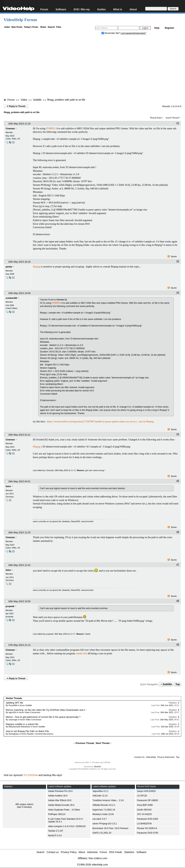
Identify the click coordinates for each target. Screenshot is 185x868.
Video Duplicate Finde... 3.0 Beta (64, 810)
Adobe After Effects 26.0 (60, 800)
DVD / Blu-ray (82, 9)
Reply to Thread (16, 106)
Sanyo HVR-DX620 (146, 791)
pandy (9, 267)
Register (169, 28)
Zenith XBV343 (144, 810)
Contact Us (139, 757)
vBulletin (97, 767)
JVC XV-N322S (144, 814)
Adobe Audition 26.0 (58, 796)
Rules (43, 27)
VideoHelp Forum (20, 20)
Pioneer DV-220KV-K (147, 828)
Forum (44, 9)
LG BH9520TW (144, 824)
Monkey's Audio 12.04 (103, 814)
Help (157, 28)
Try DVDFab (31, 775)
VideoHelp (151, 757)
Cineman (10, 129)
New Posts (17, 27)
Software (61, 9)
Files (59, 27)
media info (82, 653)
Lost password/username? (133, 33)
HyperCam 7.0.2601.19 (104, 810)
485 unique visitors (24, 804)
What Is (118, 9)
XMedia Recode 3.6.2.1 (104, 805)
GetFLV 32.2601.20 (102, 833)
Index (7, 27)
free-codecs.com (98, 858)
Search (51, 27)
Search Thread (172, 118)
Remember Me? (111, 33)
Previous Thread (85, 743)
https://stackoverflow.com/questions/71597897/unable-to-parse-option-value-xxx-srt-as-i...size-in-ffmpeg (100, 422)
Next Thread (103, 743)
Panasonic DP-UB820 (148, 800)
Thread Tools (156, 118)
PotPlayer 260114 (57, 814)
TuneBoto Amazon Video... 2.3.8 (108, 800)
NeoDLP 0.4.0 (55, 836)
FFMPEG (51, 128)
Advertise (92, 852)
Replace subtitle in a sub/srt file (22, 724)
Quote (172, 257)
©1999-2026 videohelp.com (92, 865)
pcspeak (10, 606)
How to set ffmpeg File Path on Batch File (27, 731)
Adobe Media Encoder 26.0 (61, 805)
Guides (101, 9)
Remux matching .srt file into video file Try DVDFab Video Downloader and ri (46, 710)
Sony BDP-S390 (145, 805)
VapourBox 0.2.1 (101, 791)
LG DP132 (142, 796)
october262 (11, 298)
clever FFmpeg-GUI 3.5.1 (105, 824)
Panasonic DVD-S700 (148, 833)
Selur (8, 486)
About (133, 9)
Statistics (129, 852)
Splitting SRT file (14, 703)
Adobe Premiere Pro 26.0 (60, 791)
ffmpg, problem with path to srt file (66, 100)
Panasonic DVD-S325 (148, 819)
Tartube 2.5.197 (56, 831)
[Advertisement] (94, 67)
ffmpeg (36, 267)
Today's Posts (31, 27)
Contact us (53, 852)
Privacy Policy (69, 852)
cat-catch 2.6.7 (100, 819)
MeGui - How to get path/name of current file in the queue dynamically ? (43, 717)
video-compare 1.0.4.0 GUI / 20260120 (67, 826)
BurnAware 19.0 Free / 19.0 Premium (110, 828)
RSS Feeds (116, 852)
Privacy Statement (166, 757)
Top (178, 684)
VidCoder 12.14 (100, 796)
